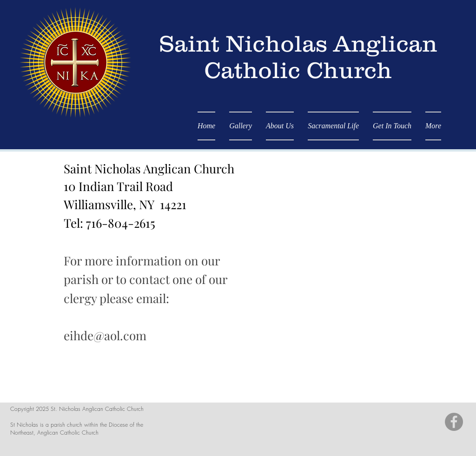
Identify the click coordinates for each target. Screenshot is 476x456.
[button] (333, 126)
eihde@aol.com (105, 335)
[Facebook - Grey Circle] (454, 422)
